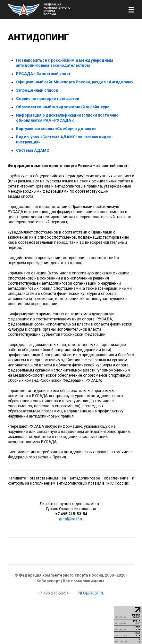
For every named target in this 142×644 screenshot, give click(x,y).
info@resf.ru (91, 593)
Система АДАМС (33, 150)
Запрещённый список (37, 90)
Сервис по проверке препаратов (48, 99)
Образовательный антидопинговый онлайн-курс (63, 107)
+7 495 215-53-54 (53, 593)
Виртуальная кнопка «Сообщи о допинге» (56, 129)
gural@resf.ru (71, 519)
